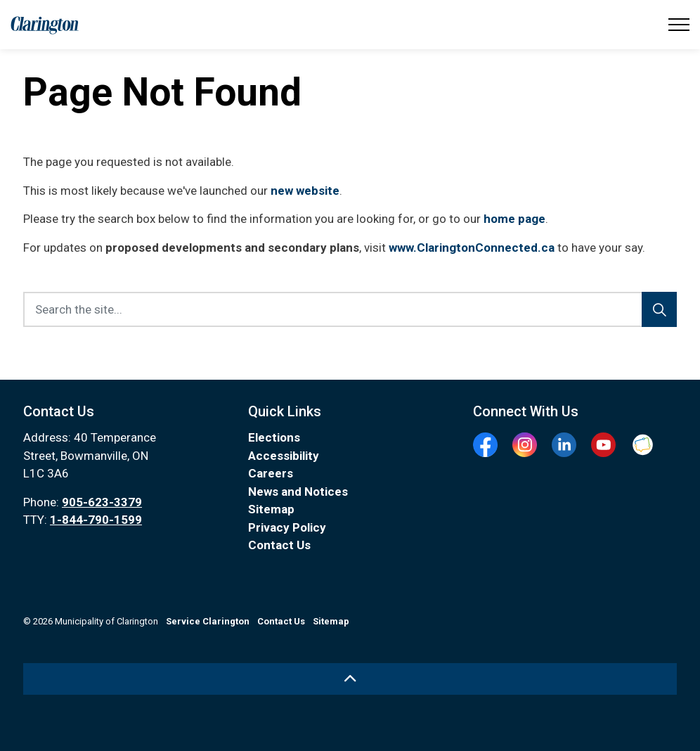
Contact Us (279, 545)
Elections (274, 437)
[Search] (659, 309)
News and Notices (298, 492)
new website (305, 191)
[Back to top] (350, 679)
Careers (271, 473)
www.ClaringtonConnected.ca (472, 248)
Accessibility (284, 456)
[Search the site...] (350, 309)
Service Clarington (208, 621)
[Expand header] (679, 25)
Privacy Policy (287, 527)
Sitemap (271, 509)
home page (514, 219)
